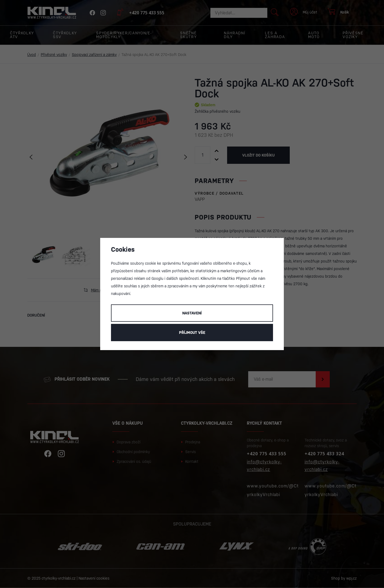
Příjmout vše (192, 333)
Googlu (157, 278)
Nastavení (192, 313)
